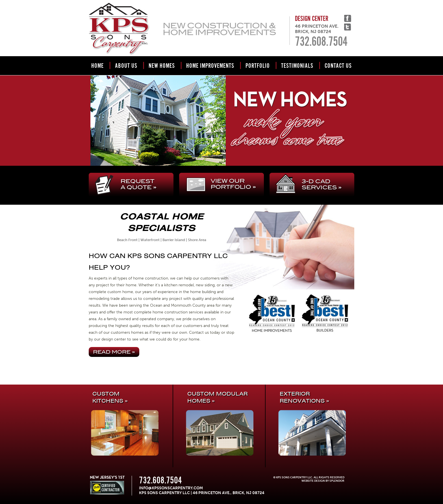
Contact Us (338, 66)
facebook (348, 18)
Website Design (313, 481)
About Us (126, 66)
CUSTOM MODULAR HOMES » (218, 397)
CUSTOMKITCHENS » (110, 397)
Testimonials (297, 66)
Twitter (348, 27)
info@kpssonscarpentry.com (171, 488)
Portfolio (258, 66)
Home (97, 66)
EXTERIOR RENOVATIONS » (304, 397)
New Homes (162, 66)
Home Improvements (210, 66)
